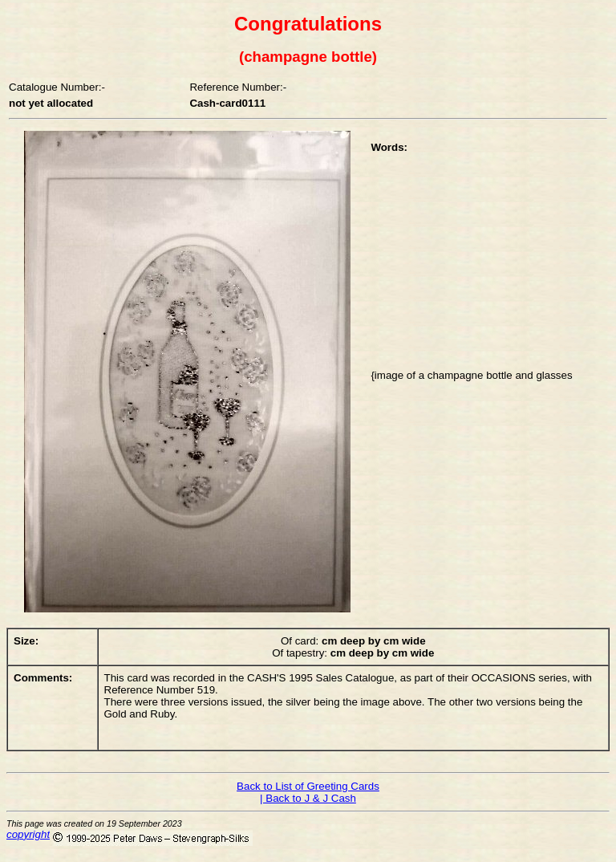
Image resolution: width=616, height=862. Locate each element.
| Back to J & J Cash (308, 798)
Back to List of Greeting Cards (308, 786)
